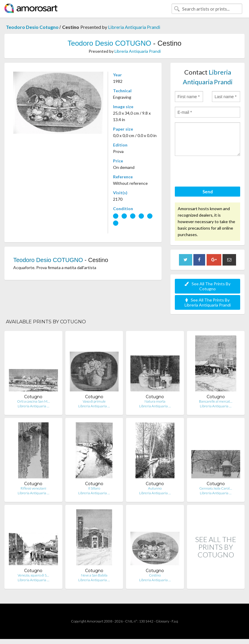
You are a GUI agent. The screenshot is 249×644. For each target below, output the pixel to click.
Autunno (155, 488)
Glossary (162, 621)
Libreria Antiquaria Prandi (134, 27)
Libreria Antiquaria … (33, 406)
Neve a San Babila (94, 575)
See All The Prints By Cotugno (207, 286)
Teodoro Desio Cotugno (33, 27)
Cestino (155, 575)
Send (208, 192)
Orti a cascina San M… (33, 401)
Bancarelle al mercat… (216, 401)
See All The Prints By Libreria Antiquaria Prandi (208, 302)
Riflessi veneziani (33, 488)
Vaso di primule (94, 401)
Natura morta (155, 401)
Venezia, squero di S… (33, 575)
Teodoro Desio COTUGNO (111, 43)
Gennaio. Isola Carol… (216, 488)
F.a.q (175, 621)
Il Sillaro (94, 488)
